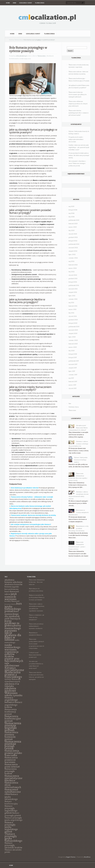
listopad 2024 (73, 210)
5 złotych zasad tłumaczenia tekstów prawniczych (35, 655)
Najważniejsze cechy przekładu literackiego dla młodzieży (79, 528)
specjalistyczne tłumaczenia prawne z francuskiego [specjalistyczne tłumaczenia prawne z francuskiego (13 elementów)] (14, 673)
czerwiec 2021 (73, 299)
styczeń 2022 (73, 275)
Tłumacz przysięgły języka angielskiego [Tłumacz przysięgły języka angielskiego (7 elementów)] (13, 819)
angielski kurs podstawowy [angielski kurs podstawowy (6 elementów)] (12, 588)
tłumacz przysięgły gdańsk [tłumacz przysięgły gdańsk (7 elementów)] (13, 814)
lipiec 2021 (72, 296)
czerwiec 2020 (73, 340)
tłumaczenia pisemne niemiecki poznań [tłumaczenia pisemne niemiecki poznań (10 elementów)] (11, 736)
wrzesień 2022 (73, 248)
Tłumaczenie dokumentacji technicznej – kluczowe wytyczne (37, 582)
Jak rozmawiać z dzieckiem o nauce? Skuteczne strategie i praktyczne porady (77, 163)
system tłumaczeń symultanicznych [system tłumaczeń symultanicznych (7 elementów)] (13, 680)
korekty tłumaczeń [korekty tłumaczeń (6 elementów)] (12, 601)
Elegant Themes (71, 857)
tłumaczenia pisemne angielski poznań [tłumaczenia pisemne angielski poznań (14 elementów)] (13, 726)
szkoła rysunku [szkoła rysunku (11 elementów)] (13, 695)
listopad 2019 (73, 354)
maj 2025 (71, 206)
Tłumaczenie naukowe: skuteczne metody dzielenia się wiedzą (33, 515)
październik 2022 (74, 244)
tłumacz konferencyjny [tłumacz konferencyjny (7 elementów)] (11, 802)
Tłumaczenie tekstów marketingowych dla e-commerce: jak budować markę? (79, 113)
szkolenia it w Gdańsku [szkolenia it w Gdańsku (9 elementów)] (12, 685)
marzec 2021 (72, 309)
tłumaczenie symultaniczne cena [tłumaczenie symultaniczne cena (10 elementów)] (13, 792)
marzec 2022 (73, 268)
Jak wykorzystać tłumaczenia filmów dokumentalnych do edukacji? (78, 428)
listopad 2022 (73, 241)
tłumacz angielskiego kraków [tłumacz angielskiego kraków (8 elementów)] (13, 705)
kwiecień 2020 (73, 344)
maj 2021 (71, 303)
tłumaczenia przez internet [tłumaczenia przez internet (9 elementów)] (12, 765)
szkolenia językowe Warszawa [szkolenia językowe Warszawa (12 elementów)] (11, 691)
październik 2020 (74, 327)
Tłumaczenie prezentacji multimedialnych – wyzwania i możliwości (36, 626)
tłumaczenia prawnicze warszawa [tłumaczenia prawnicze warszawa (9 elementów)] (11, 760)
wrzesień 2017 (73, 364)
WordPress (87, 857)
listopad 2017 (73, 357)
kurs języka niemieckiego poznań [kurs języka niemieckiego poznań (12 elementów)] (13, 607)
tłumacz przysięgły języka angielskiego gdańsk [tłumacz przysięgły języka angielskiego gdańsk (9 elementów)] (11, 827)
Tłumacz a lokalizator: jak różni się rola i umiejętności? (37, 617)
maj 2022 (71, 261)
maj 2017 (71, 378)
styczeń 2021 (73, 316)
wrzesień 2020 (73, 330)
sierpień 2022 (73, 251)
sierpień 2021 (73, 292)
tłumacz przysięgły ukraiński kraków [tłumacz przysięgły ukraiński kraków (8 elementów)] (13, 845)
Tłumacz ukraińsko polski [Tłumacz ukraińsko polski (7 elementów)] (13, 851)
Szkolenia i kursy (26, 3)
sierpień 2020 (73, 333)
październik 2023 (74, 220)
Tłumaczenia (40, 3)
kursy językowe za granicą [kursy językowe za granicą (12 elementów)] (12, 623)
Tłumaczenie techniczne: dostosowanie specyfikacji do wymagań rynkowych (78, 94)
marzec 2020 (73, 347)
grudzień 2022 (73, 237)
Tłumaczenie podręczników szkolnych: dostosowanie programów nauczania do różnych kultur (37, 644)
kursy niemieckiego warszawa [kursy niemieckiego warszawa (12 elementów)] (13, 628)
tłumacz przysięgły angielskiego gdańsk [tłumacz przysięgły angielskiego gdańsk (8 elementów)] (11, 809)
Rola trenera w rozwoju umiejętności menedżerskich (79, 512)
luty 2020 (72, 351)
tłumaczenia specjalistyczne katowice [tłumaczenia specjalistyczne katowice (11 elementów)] (13, 778)
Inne (14, 3)
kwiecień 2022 (73, 265)
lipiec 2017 (72, 371)
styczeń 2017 (73, 388)
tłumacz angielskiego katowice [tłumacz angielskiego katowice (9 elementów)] (11, 700)
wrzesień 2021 (73, 289)
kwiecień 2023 (73, 224)
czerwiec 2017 (73, 375)
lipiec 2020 (72, 337)
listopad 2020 (73, 323)
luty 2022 (72, 272)
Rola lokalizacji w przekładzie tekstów (25, 488)
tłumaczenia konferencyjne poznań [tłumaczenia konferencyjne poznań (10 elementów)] (13, 719)
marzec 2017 (72, 385)
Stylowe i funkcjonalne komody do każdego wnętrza (81, 460)
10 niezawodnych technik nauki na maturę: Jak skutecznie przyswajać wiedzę (79, 155)
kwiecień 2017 (73, 381)
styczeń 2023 (73, 234)
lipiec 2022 (72, 254)
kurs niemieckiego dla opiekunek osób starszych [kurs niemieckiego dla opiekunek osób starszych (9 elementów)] (12, 615)
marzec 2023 (73, 227)
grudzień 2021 (73, 278)
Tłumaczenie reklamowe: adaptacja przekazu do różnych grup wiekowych (78, 104)
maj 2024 (71, 213)
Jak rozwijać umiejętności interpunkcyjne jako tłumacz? (31, 524)
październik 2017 (74, 361)
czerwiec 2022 (73, 258)
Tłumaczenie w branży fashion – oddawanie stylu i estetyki (32, 497)
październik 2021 (74, 285)
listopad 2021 (73, 282)
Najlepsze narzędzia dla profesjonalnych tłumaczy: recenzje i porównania (37, 597)
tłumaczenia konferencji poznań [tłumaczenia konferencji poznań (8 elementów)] (11, 712)
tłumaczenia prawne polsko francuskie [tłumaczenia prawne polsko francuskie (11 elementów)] (13, 753)
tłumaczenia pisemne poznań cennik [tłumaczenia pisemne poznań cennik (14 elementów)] (13, 745)
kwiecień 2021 (73, 306)
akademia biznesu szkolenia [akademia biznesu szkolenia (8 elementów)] (13, 581)
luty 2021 (71, 313)
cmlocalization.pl (21, 56)
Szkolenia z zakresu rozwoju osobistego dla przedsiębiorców (78, 444)
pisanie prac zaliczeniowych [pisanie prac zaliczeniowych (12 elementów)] (14, 660)
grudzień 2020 (73, 320)
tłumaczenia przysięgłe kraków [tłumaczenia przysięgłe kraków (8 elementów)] (11, 771)
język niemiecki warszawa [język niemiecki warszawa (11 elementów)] (11, 596)
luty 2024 (72, 217)
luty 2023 (72, 230)
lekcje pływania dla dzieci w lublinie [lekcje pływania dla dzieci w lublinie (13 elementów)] (13, 636)
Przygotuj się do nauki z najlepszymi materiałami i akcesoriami (76, 139)
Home (8, 3)
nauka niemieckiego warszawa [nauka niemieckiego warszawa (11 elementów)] (12, 647)
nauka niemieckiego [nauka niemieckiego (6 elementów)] (12, 641)
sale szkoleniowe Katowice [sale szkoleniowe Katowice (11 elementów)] (12, 665)
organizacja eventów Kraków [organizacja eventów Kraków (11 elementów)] (12, 654)
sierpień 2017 (73, 368)
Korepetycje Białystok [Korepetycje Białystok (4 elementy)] (10, 604)
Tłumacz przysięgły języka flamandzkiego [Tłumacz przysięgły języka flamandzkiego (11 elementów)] (13, 837)
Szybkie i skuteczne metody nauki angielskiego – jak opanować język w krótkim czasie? (79, 147)
